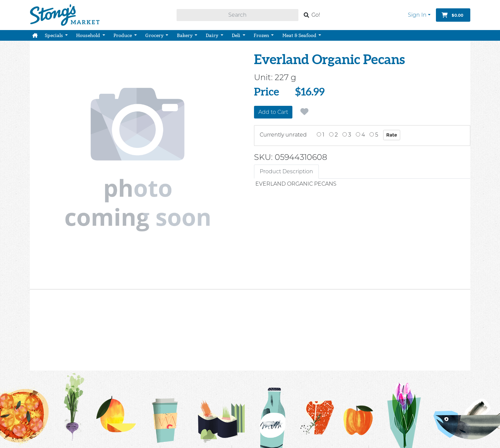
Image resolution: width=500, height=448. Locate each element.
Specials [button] (54, 35)
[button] (35, 35)
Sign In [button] (417, 15)
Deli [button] (236, 35)
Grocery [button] (155, 35)
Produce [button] (123, 35)
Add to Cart (273, 112)
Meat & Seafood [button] (300, 35)
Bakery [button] (185, 35)
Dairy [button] (212, 35)
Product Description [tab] (286, 171)
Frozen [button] (262, 35)
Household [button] (89, 35)
